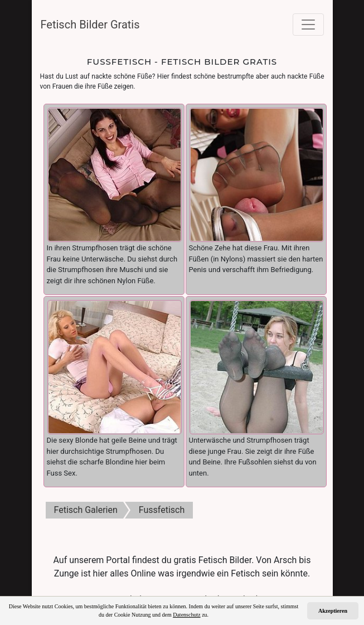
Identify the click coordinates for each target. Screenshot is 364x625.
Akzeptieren (333, 611)
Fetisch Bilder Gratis (90, 25)
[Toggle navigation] (308, 25)
